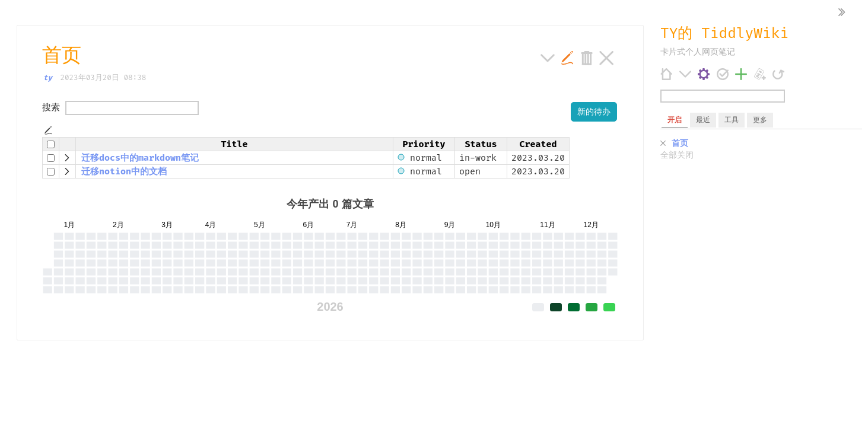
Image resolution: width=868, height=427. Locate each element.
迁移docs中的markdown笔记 (140, 158)
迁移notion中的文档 (124, 171)
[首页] (667, 74)
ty (48, 78)
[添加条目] (741, 74)
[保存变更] (723, 74)
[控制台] (704, 74)
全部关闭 (677, 156)
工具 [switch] (732, 120)
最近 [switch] (703, 120)
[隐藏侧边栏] (842, 13)
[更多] (686, 74)
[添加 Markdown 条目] (760, 74)
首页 (680, 143)
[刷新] (779, 74)
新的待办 (594, 112)
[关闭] (663, 144)
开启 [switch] (675, 120)
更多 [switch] (760, 120)
